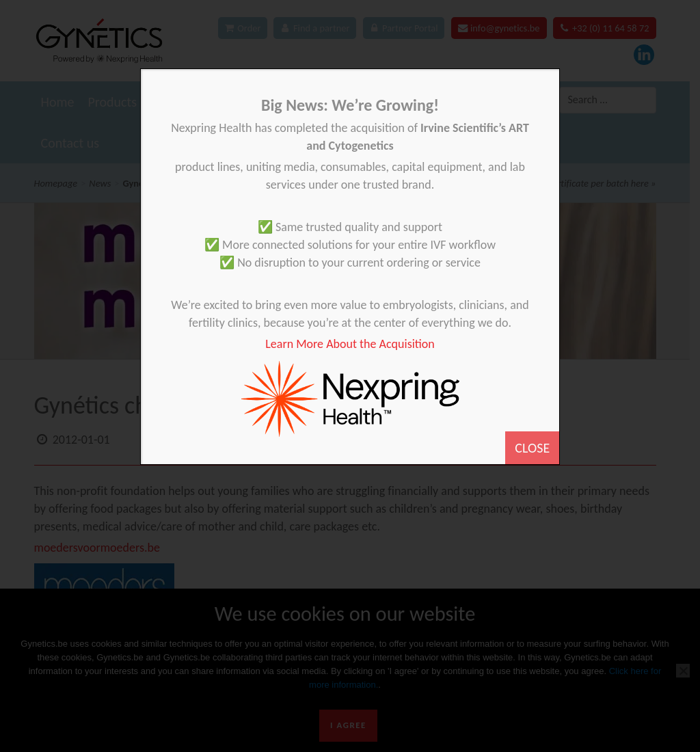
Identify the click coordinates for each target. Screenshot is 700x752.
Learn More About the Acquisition (350, 344)
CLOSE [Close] (532, 448)
